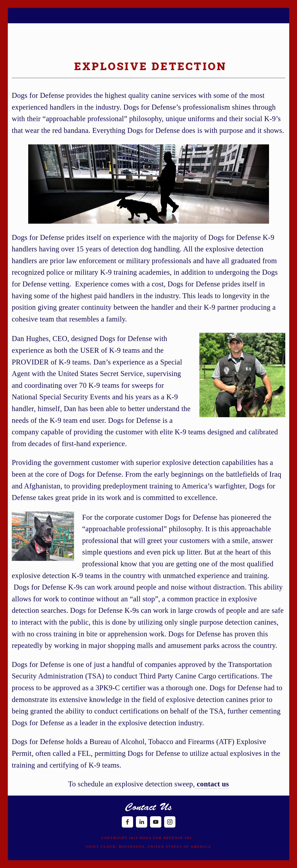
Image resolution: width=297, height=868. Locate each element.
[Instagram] (170, 822)
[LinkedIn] (142, 822)
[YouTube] (156, 822)
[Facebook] (127, 822)
